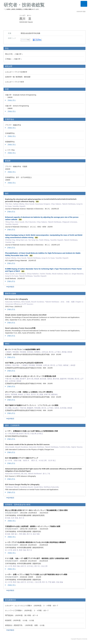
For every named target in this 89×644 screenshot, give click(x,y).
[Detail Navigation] (84, 4)
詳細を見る (10, 100)
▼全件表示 (10, 287)
